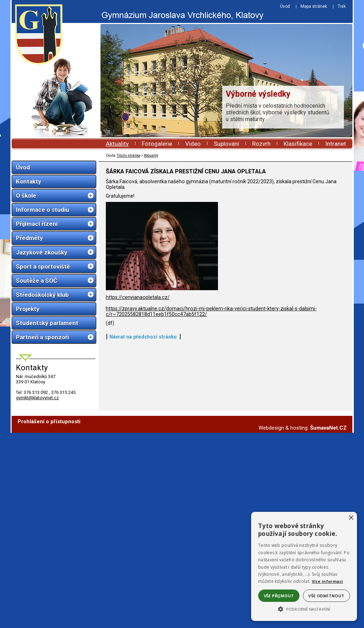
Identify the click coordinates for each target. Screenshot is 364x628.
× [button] (351, 518)
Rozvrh (261, 144)
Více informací (327, 581)
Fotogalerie (157, 144)
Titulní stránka (129, 155)
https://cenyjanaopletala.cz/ (138, 297)
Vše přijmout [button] (279, 596)
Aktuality (117, 144)
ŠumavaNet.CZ (328, 428)
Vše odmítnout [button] (326, 596)
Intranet (336, 144)
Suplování (226, 144)
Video (193, 144)
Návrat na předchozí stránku (143, 337)
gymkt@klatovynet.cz (37, 398)
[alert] (304, 566)
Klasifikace (298, 144)
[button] (304, 609)
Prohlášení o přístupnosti (49, 421)
